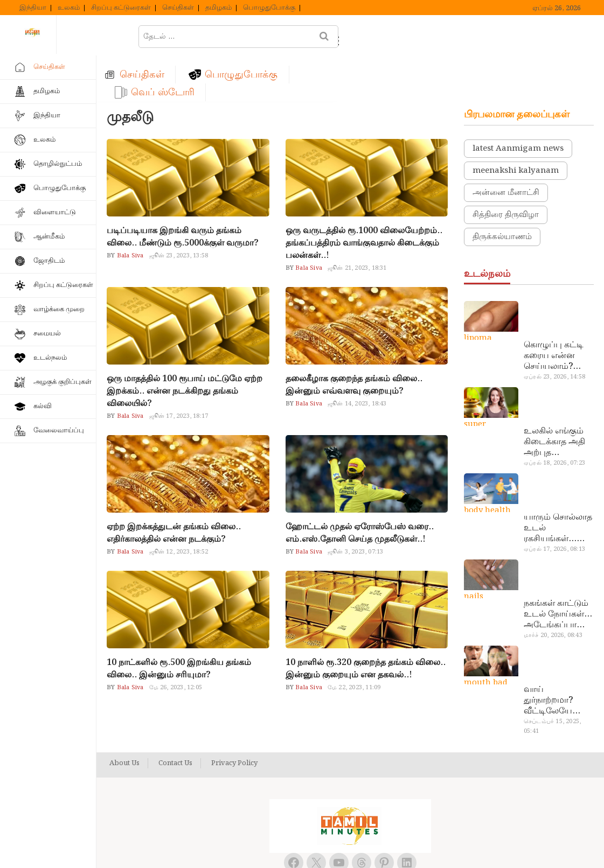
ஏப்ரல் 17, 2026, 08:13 (554, 505)
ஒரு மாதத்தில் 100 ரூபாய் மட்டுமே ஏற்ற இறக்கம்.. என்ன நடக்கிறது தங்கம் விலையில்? (185, 346)
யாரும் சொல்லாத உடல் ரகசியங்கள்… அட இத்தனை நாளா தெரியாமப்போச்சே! (558, 484)
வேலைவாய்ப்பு (59, 430)
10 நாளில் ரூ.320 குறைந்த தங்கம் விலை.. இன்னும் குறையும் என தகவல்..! (366, 624)
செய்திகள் (178, 8)
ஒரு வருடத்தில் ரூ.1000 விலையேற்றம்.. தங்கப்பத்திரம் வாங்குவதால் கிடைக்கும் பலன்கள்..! (364, 198)
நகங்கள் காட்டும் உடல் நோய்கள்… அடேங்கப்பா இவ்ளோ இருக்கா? (558, 570)
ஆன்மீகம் (49, 237)
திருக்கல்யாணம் (502, 192)
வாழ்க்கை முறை (59, 309)
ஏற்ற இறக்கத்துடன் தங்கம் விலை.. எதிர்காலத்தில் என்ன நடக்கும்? (174, 488)
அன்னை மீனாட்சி (506, 148)
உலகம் (69, 8)
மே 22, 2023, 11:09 (354, 643)
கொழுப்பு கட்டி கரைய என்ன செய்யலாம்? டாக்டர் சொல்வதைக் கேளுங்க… (554, 311)
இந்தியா (33, 8)
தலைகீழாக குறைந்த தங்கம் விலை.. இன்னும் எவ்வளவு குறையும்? (354, 340)
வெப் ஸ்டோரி (426, 36)
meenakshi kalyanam (516, 126)
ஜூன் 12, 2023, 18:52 (179, 507)
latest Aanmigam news (518, 104)
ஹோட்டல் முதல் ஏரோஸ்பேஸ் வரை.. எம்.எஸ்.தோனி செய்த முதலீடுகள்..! (360, 488)
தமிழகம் (218, 8)
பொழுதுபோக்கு (269, 8)
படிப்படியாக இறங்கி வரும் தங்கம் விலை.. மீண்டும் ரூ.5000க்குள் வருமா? (183, 192)
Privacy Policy (234, 719)
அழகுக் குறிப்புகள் (63, 382)
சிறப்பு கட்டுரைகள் (121, 8)
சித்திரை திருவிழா (506, 170)
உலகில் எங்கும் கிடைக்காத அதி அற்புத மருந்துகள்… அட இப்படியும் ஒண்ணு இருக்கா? (558, 397)
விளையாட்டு (55, 212)
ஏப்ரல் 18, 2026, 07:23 (554, 418)
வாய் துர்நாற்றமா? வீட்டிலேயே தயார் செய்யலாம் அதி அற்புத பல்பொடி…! (558, 656)
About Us (124, 719)
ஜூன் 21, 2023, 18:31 (357, 223)
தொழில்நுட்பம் (58, 164)
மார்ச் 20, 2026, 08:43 (553, 591)
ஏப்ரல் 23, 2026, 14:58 (554, 332)
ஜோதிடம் (49, 261)
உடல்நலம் (50, 358)
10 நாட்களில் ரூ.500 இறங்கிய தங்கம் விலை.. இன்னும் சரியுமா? (179, 624)
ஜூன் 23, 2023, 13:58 (179, 211)
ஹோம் (139, 36)
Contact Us (175, 719)
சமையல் (47, 334)
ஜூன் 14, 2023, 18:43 (357, 359)
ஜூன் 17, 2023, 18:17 (179, 372)
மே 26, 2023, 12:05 (176, 643)
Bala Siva (130, 211)
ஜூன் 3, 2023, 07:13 (355, 507)
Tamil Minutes (338, 848)
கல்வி (43, 406)
